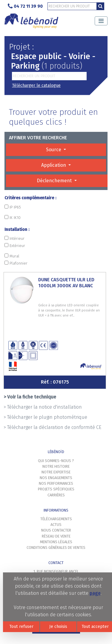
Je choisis (58, 627)
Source (54, 150)
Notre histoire (56, 466)
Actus (56, 525)
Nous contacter (56, 530)
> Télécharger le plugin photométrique (45, 417)
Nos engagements (56, 478)
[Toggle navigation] (101, 21)
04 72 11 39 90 (25, 6)
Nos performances (56, 483)
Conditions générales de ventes (56, 548)
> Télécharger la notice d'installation (43, 407)
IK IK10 (13, 217)
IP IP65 (13, 207)
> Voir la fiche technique (30, 397)
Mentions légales (56, 542)
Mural (12, 256)
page (95, 593)
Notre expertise (56, 472)
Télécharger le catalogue (36, 85)
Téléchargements (56, 519)
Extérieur (15, 245)
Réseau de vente (56, 536)
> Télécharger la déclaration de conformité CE (52, 427)
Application (54, 165)
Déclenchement (55, 181)
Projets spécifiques (56, 489)
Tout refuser (21, 627)
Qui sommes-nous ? (56, 461)
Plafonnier (16, 263)
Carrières (56, 495)
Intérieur (14, 238)
